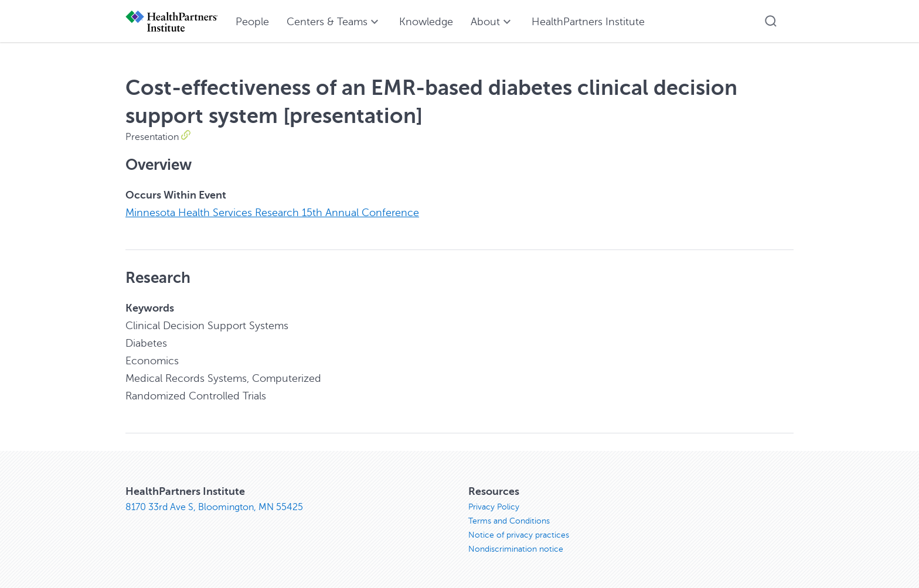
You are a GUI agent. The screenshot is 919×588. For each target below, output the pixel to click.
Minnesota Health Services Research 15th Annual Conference (272, 213)
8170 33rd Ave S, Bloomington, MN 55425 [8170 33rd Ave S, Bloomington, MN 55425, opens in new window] (214, 507)
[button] (771, 21)
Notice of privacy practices (519, 535)
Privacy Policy (494, 507)
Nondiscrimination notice (516, 549)
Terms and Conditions (509, 521)
